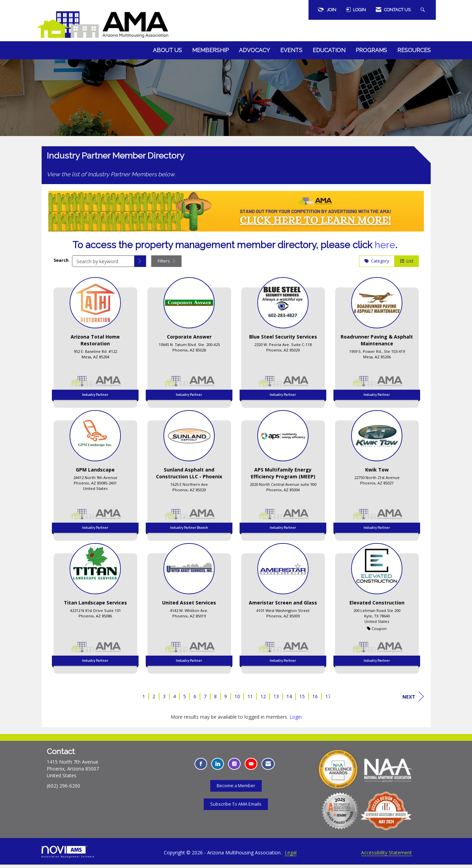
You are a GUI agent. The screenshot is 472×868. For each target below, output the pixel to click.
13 (276, 700)
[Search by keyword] (103, 265)
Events (291, 50)
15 (302, 700)
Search (61, 263)
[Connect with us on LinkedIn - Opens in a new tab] (218, 767)
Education (329, 50)
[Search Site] (424, 10)
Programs (371, 50)
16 (315, 700)
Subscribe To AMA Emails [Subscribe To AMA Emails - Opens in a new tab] (236, 807)
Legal (291, 856)
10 (237, 700)
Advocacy (254, 50)
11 (250, 700)
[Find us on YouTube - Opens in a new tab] (251, 767)
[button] (140, 265)
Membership (210, 50)
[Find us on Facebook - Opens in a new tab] (201, 767)
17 (328, 700)
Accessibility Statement (387, 856)
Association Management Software (68, 855)
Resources (414, 50)
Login (296, 720)
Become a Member (236, 789)
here (385, 248)
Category (377, 264)
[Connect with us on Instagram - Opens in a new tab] (234, 767)
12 (263, 700)
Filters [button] (166, 264)
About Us (167, 50)
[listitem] (95, 344)
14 (289, 700)
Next (413, 700)
